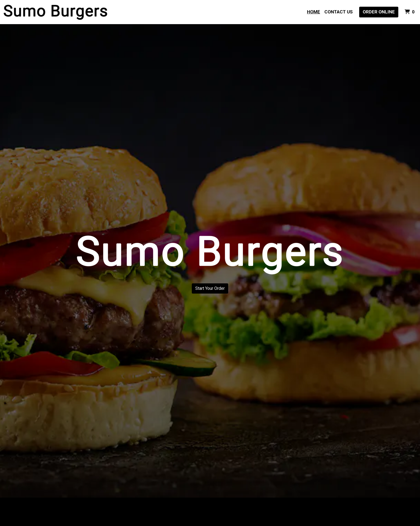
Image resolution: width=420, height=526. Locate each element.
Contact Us (339, 12)
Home (314, 12)
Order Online (379, 12)
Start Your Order (210, 288)
